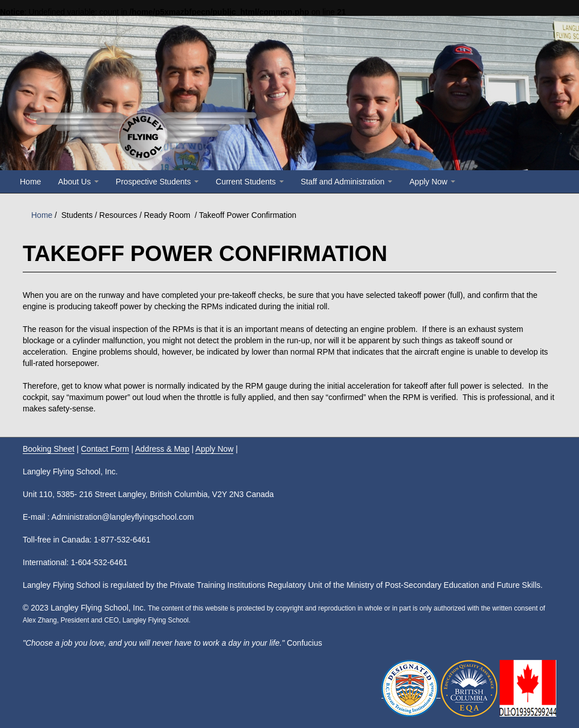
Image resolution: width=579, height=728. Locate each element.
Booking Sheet (49, 449)
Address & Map (162, 449)
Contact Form (105, 449)
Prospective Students (157, 182)
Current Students (250, 182)
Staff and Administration (347, 182)
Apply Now (432, 182)
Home (30, 182)
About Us (78, 182)
